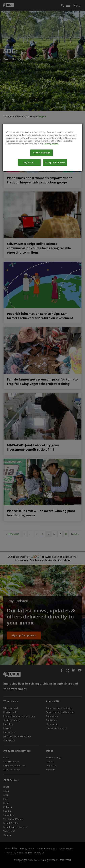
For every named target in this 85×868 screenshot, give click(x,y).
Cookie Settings (42, 153)
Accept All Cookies (55, 162)
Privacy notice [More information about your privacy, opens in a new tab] (51, 144)
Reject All (29, 162)
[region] (43, 148)
